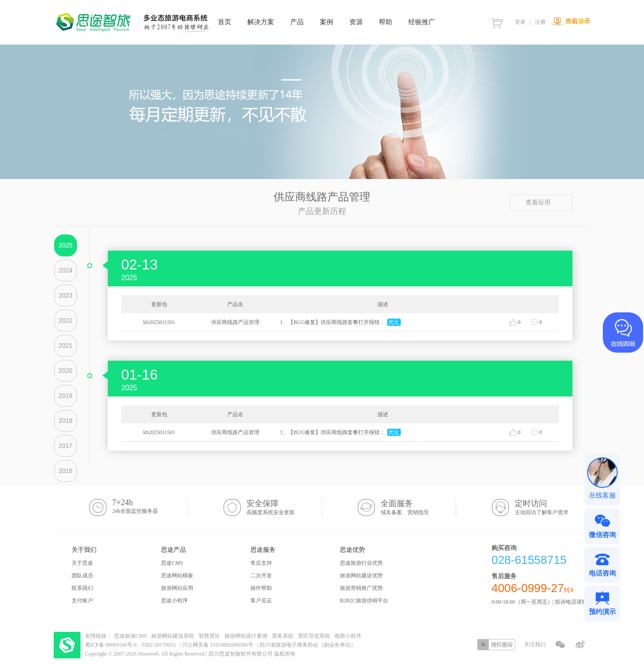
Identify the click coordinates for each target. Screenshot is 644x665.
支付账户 (82, 601)
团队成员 (82, 575)
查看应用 (541, 202)
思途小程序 (174, 601)
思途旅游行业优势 (361, 563)
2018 (66, 421)
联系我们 (82, 588)
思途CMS (172, 563)
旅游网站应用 (177, 588)
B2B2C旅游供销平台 (364, 601)
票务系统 (283, 636)
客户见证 (261, 601)
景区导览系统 (314, 636)
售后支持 (261, 563)
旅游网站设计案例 (246, 636)
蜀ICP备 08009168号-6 (112, 645)
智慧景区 (209, 636)
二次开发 (261, 575)
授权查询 (496, 645)
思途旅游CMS (130, 636)
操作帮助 (261, 588)
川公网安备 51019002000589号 (218, 645)
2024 (66, 270)
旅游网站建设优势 (361, 575)
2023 (66, 295)
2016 (66, 471)
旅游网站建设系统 (173, 636)
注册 (540, 22)
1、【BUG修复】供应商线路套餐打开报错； (333, 322)
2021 (66, 345)
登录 (520, 22)
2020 (66, 371)
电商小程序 (348, 636)
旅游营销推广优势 (361, 588)
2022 (66, 320)
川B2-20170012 (159, 645)
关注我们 (535, 644)
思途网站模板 (177, 575)
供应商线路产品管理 (235, 322)
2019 (66, 396)
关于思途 (82, 563)
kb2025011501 (159, 322)
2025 (66, 245)
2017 (66, 446)
